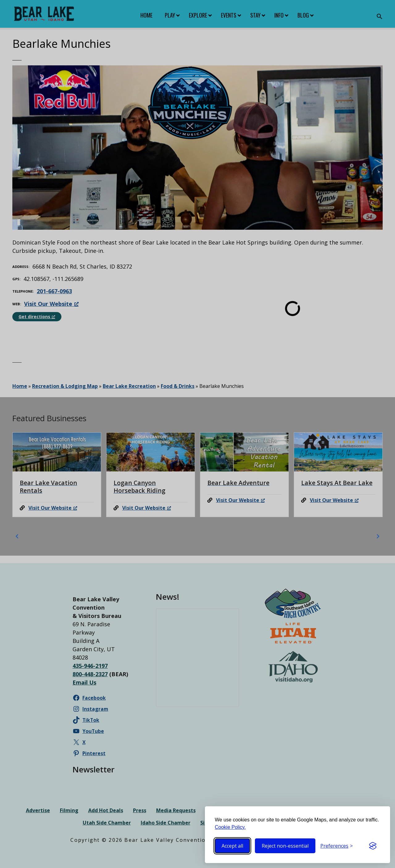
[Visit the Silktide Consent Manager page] (373, 846)
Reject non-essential (285, 846)
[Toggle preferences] (337, 846)
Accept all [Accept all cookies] (232, 846)
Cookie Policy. (230, 827)
